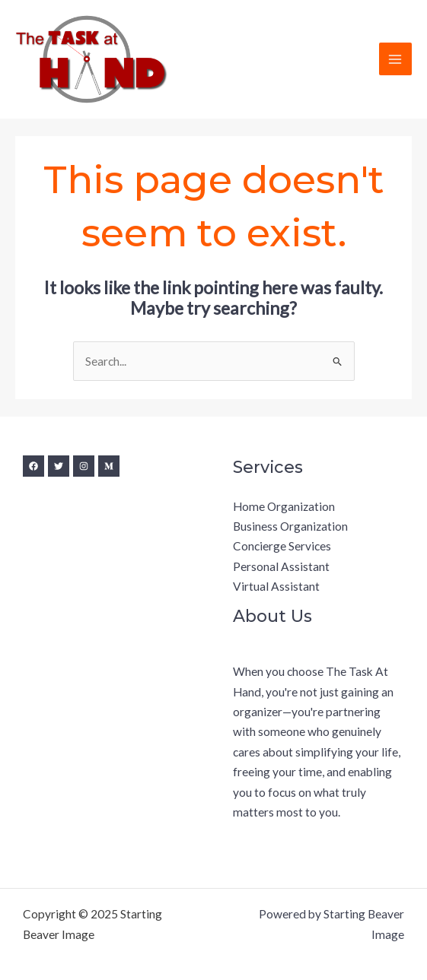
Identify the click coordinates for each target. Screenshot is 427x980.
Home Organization (284, 506)
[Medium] (109, 466)
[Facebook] (33, 466)
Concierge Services (282, 546)
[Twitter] (59, 466)
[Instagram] (84, 466)
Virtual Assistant (276, 586)
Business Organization (290, 526)
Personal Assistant (281, 566)
